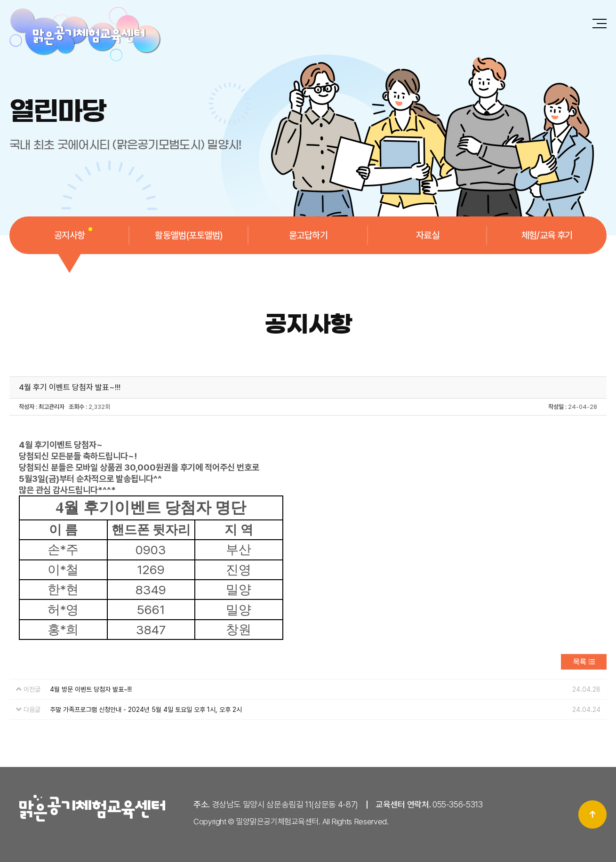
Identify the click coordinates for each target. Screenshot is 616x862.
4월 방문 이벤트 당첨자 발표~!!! (91, 689)
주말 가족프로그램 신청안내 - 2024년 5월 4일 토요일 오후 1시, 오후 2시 (146, 710)
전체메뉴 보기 (600, 24)
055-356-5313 (458, 804)
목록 (580, 662)
